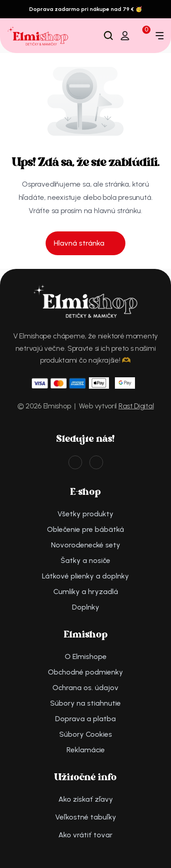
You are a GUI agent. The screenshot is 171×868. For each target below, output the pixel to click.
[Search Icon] (109, 36)
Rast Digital (136, 406)
